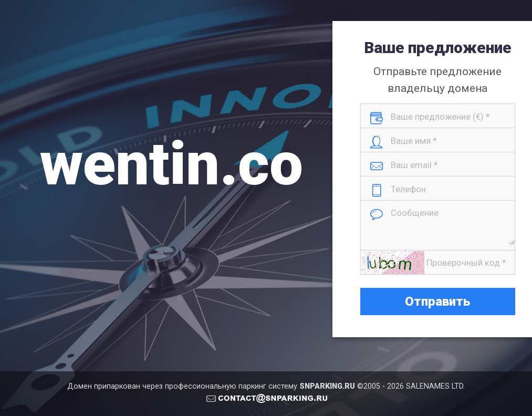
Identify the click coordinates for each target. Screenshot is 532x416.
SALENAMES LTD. (435, 386)
